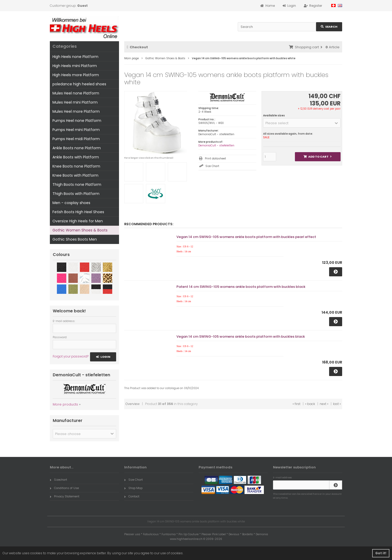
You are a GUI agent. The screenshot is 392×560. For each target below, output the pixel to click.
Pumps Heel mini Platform (76, 130)
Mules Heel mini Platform (75, 102)
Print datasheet (215, 159)
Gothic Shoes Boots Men (75, 239)
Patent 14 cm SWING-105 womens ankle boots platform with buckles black (241, 287)
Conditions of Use (64, 488)
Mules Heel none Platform (76, 93)
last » (337, 404)
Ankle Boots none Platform (77, 148)
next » (324, 404)
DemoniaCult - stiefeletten (216, 145)
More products (65, 404)
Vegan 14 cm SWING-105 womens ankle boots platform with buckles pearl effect (246, 237)
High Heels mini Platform (75, 66)
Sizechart (58, 480)
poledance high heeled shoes (79, 84)
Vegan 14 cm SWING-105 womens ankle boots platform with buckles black (241, 336)
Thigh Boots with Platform (76, 194)
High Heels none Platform (75, 57)
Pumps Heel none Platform (77, 121)
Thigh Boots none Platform (77, 184)
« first (296, 404)
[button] (302, 123)
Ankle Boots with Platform (76, 157)
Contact (132, 496)
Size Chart (212, 166)
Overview (133, 404)
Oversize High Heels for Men (78, 221)
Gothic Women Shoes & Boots (80, 230)
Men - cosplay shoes (71, 203)
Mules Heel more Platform (76, 111)
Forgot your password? (71, 356)
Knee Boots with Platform (75, 175)
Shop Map (133, 488)
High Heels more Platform (76, 75)
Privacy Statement (65, 496)
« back (310, 404)
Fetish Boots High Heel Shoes (78, 212)
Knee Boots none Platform (76, 166)
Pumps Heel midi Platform (76, 139)
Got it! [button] (381, 553)
